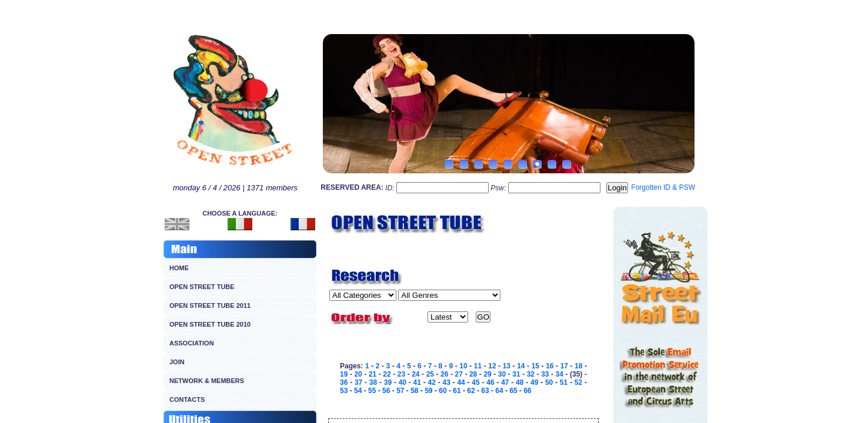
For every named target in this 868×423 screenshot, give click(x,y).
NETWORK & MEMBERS (207, 381)
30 (502, 374)
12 (492, 366)
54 (358, 391)
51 (564, 382)
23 (401, 374)
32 (531, 374)
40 (403, 382)
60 (443, 391)
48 (520, 382)
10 (463, 366)
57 (400, 391)
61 (457, 391)
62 (471, 391)
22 (387, 374)
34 (560, 374)
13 (507, 366)
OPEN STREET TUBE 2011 (210, 305)
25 (430, 374)
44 (461, 382)
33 (545, 374)
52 (578, 382)
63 (485, 391)
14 (521, 366)
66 (527, 391)
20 (358, 374)
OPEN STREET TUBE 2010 (210, 324)
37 (358, 382)
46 (490, 382)
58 (414, 391)
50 (549, 382)
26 (444, 374)
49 (534, 382)
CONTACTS (187, 399)
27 (459, 374)
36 (344, 382)
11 (478, 366)
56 (386, 391)
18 (578, 366)
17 (564, 366)
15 (535, 366)
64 (499, 391)
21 (373, 374)
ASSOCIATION (192, 343)
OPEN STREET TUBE (202, 287)
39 (388, 382)
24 (415, 374)
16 (550, 366)
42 (432, 382)
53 (344, 391)
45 (475, 382)
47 (505, 382)
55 (372, 391)
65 (513, 391)
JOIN (177, 362)
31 (516, 374)
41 (417, 382)
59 (428, 391)
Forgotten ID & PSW (663, 187)
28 (473, 374)
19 (344, 374)
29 (487, 374)
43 (446, 382)
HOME (179, 268)
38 (373, 382)
